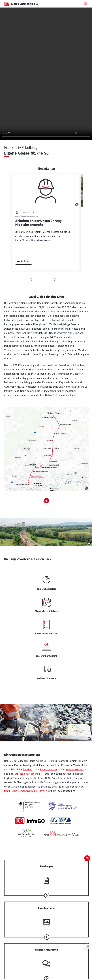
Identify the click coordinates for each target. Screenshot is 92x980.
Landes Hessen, (49, 770)
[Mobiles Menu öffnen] (86, 4)
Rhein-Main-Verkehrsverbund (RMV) (24, 791)
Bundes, (27, 770)
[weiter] (54, 280)
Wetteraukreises (75, 770)
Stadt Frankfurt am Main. (27, 774)
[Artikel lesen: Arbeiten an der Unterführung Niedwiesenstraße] (45, 222)
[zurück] (32, 280)
